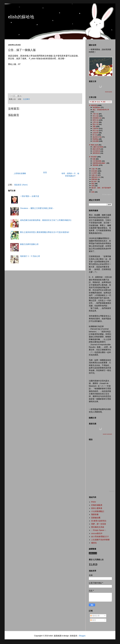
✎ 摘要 (103, 102)
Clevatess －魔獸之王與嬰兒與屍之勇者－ (37, 208)
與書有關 (94, 105)
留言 (93, 620)
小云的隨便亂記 (98, 511)
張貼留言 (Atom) (21, 185)
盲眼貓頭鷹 (96, 518)
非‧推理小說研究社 (99, 521)
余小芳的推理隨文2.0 (100, 537)
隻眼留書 (95, 514)
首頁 (45, 172)
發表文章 (95, 616)
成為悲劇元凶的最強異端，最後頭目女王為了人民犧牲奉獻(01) (46, 220)
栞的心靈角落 (97, 508)
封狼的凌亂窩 (97, 505)
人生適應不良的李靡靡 (100, 540)
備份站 (94, 543)
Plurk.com (112, 491)
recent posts (108, 92)
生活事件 (27, 99)
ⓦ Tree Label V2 (107, 195)
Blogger (82, 636)
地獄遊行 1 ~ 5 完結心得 (30, 256)
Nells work (94, 145)
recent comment (107, 434)
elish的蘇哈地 (21, 17)
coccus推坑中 (97, 533)
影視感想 (94, 157)
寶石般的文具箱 (98, 527)
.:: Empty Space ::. (99, 530)
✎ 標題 (109, 102)
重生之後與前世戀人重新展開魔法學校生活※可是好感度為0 (44, 232)
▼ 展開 (92, 102)
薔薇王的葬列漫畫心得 (29, 244)
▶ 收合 (98, 102)
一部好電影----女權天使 (29, 196)
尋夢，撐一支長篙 (99, 524)
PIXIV (94, 502)
